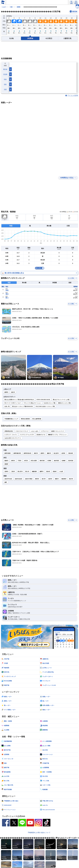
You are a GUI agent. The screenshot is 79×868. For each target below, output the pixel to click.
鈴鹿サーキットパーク (58, 431)
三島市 (13, 472)
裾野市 (42, 472)
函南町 (6, 464)
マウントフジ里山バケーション (32, 403)
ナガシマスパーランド (22, 431)
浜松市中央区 (8, 479)
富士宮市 (20, 472)
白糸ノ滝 (7, 406)
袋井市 (50, 479)
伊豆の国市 (34, 461)
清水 (7, 294)
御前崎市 (64, 479)
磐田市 (37, 479)
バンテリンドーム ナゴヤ (27, 435)
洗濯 (5, 89)
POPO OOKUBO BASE (43, 400)
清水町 (48, 472)
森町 (6, 482)
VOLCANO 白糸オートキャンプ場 (45, 406)
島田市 (36, 453)
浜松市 (13, 392)
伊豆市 (26, 461)
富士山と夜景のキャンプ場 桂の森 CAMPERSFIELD (19, 400)
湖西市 (57, 479)
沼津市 (6, 472)
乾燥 (5, 79)
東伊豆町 (42, 461)
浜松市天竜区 (29, 479)
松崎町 (64, 461)
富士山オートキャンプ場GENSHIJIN (23, 406)
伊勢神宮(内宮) (9, 431)
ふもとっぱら (35, 431)
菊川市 (71, 479)
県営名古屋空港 (25, 419)
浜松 (7, 290)
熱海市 (6, 461)
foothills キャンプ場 (50, 403)
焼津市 (42, 453)
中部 (11, 7)
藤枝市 (49, 453)
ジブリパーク (45, 431)
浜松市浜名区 (19, 479)
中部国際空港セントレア (11, 419)
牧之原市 (56, 453)
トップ (4, 7)
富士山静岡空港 (37, 419)
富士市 (27, 472)
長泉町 (55, 472)
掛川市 (44, 479)
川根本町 (70, 453)
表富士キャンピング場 (64, 403)
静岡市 (6, 392)
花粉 (5, 84)
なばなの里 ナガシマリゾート (13, 438)
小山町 (61, 472)
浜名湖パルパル (41, 435)
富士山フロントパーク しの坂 (61, 400)
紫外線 (5, 69)
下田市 (19, 461)
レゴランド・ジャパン (11, 435)
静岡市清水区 (28, 453)
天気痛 (5, 74)
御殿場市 (34, 472)
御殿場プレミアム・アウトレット (57, 435)
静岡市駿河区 (17, 453)
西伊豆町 (71, 461)
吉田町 (63, 453)
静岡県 (19, 7)
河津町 (49, 461)
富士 (7, 298)
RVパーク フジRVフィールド (13, 403)
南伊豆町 (56, 461)
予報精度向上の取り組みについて (39, 833)
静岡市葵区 (8, 453)
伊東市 (13, 461)
